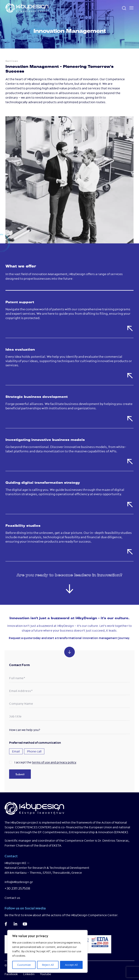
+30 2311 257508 (17, 888)
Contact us (12, 898)
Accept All (71, 965)
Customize (24, 965)
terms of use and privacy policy (54, 762)
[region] (47, 951)
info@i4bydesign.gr (19, 882)
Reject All (48, 965)
